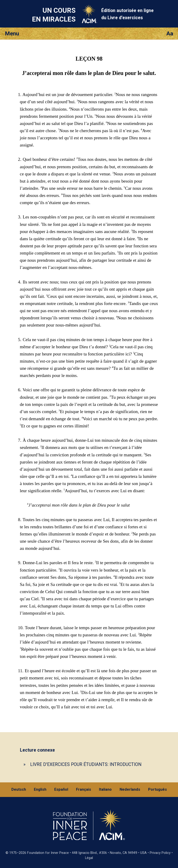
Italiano (105, 789)
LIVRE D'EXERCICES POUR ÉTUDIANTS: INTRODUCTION (86, 764)
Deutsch (19, 789)
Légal (89, 858)
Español (61, 789)
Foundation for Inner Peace (48, 853)
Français (84, 789)
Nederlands (130, 789)
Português (157, 789)
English (40, 789)
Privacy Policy (160, 853)
